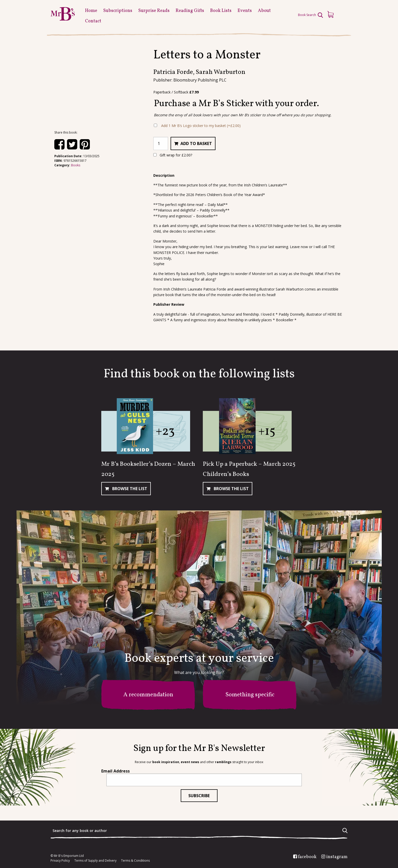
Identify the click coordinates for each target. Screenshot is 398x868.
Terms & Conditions (135, 861)
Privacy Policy (60, 861)
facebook (307, 857)
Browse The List (129, 489)
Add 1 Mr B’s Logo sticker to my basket (201, 126)
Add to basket (196, 143)
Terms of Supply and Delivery (95, 861)
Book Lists (221, 11)
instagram (337, 857)
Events (245, 11)
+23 (165, 432)
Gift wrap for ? (173, 155)
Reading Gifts (190, 11)
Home (91, 11)
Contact (93, 21)
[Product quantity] (161, 143)
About (264, 11)
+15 (267, 432)
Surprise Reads (154, 11)
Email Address (115, 771)
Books (76, 165)
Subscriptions (118, 11)
